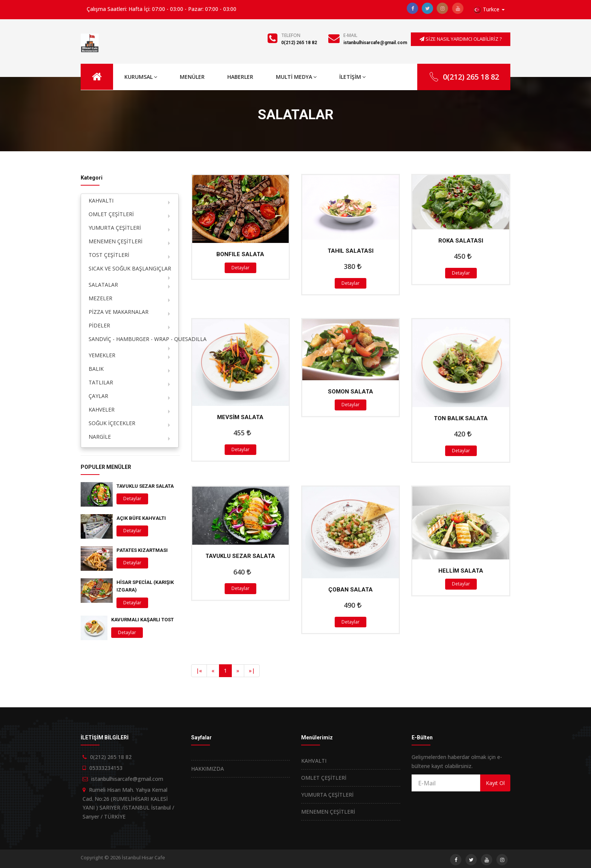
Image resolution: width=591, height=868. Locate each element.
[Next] (238, 671)
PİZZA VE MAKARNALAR (119, 312)
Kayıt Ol (495, 783)
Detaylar (240, 268)
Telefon (291, 35)
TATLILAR (101, 382)
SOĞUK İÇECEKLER (112, 423)
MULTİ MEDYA (296, 77)
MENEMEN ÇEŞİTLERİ (116, 241)
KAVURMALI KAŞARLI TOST (142, 620)
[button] (489, 10)
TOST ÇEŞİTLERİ (109, 255)
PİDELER (99, 325)
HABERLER (240, 77)
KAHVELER (102, 409)
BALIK (96, 369)
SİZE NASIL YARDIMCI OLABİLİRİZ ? (461, 39)
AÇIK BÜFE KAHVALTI (141, 518)
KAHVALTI (101, 200)
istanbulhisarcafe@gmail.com (375, 43)
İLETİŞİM (352, 77)
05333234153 (106, 768)
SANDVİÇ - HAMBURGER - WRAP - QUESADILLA (133, 339)
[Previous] (199, 671)
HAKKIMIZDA (207, 769)
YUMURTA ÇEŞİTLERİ (115, 228)
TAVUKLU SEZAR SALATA (145, 486)
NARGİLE (100, 437)
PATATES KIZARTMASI (142, 550)
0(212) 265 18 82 (299, 43)
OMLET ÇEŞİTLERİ (111, 214)
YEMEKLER (102, 355)
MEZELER (100, 298)
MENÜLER (192, 77)
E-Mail (350, 35)
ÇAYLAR (98, 396)
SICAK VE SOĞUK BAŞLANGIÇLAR (130, 268)
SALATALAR (103, 285)
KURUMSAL (141, 77)
